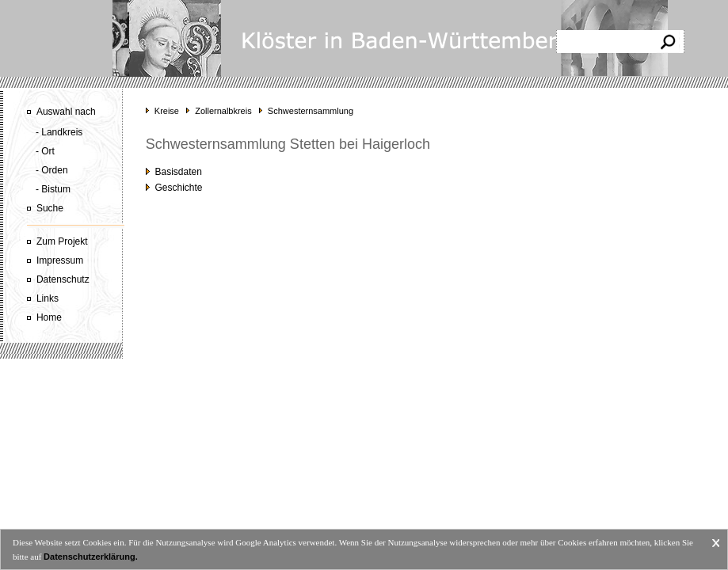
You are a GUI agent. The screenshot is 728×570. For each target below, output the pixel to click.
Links (48, 298)
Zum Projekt (62, 241)
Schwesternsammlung (311, 111)
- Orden (52, 170)
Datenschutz (63, 279)
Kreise (167, 111)
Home (49, 317)
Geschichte (174, 188)
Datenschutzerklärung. (91, 557)
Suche (50, 208)
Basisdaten (174, 172)
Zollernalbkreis (223, 111)
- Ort (45, 151)
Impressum (60, 260)
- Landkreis (59, 132)
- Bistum (53, 189)
